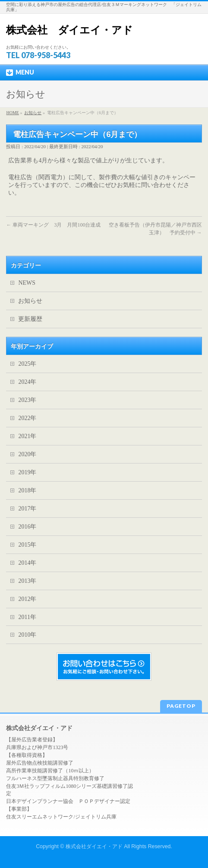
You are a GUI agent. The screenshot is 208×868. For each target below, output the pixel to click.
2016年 (27, 527)
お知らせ (30, 301)
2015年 (27, 545)
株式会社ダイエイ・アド (94, 846)
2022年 (27, 418)
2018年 (27, 490)
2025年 (27, 364)
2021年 (27, 436)
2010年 (27, 635)
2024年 (27, 382)
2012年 (27, 599)
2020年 (27, 454)
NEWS (27, 283)
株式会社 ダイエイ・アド (69, 30)
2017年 (27, 509)
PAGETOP (181, 706)
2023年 (27, 400)
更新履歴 (30, 319)
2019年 (27, 472)
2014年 (27, 563)
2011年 (27, 617)
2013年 (27, 581)
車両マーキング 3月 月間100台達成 (53, 225)
